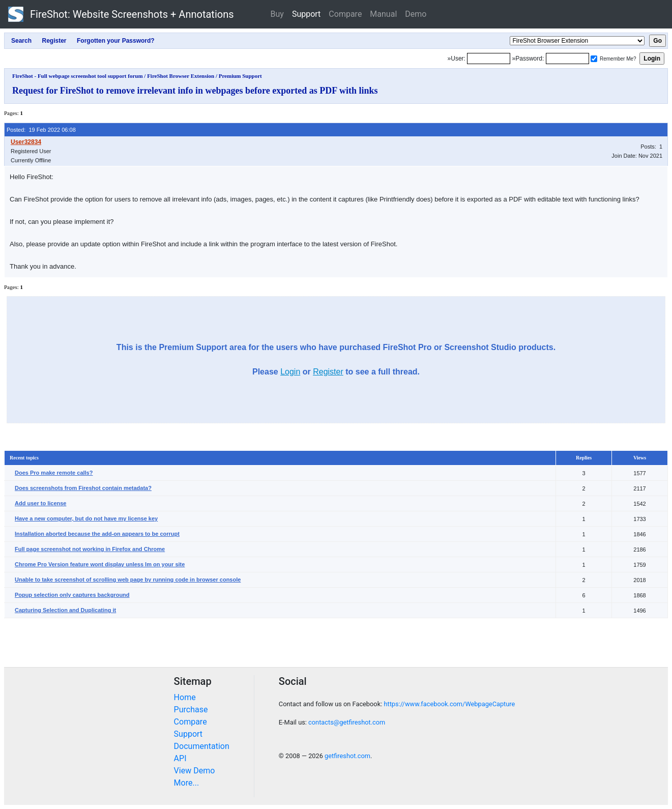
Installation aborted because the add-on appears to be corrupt (97, 534)
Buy (277, 14)
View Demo (195, 771)
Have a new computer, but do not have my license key (86, 518)
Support (306, 14)
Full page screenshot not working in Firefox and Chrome (90, 549)
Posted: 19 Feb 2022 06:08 (41, 130)
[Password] (567, 59)
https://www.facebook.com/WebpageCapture (449, 704)
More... (187, 783)
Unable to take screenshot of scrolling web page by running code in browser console (128, 580)
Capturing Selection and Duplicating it (65, 610)
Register (328, 372)
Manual (383, 14)
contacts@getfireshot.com (347, 722)
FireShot (121, 14)
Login (290, 372)
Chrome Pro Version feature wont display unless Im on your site (100, 564)
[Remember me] (594, 59)
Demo (416, 14)
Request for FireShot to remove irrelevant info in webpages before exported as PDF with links (195, 91)
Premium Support (240, 76)
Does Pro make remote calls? (54, 473)
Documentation (202, 746)
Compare (345, 14)
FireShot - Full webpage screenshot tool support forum (78, 76)
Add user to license (40, 503)
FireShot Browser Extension (181, 76)
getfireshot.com (347, 756)
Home (185, 697)
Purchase (191, 710)
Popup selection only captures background (72, 595)
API (180, 758)
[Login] (489, 59)
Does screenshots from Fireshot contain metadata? (83, 488)
